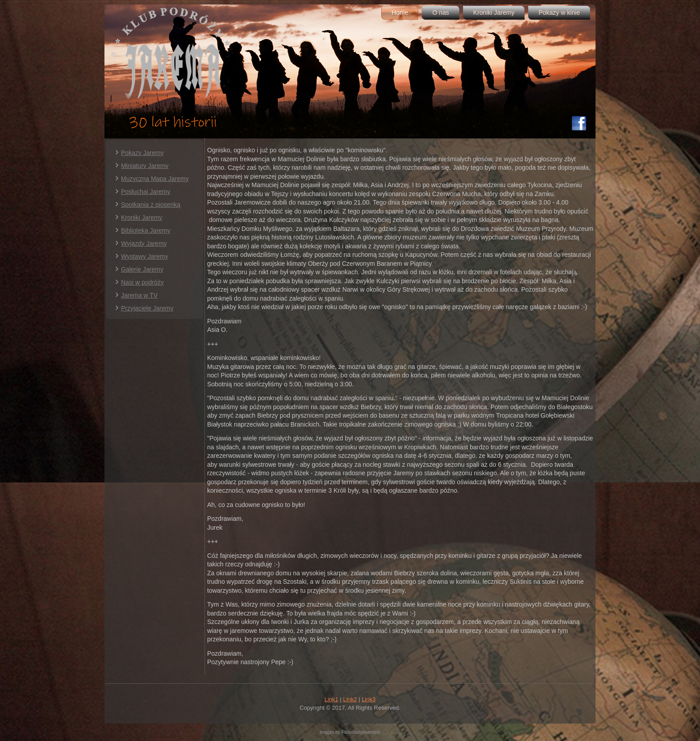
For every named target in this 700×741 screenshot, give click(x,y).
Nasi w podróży (142, 282)
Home (400, 13)
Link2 (350, 699)
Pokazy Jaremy (142, 153)
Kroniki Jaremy (494, 13)
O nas (440, 13)
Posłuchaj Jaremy (146, 192)
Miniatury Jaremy (145, 166)
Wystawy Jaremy (145, 256)
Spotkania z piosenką (151, 205)
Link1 (331, 699)
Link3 (369, 699)
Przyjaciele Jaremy (147, 308)
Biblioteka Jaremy (146, 230)
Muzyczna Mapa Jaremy (155, 179)
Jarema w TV (139, 295)
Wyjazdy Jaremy (144, 243)
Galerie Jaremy (142, 269)
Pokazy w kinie (559, 13)
